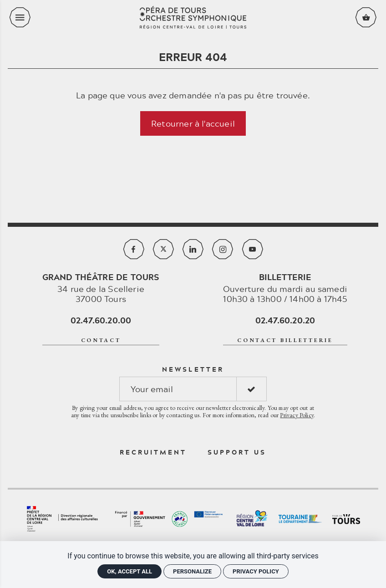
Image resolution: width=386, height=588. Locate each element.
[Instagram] (223, 249)
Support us (237, 452)
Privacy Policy (297, 415)
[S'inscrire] (251, 389)
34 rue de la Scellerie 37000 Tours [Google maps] (101, 288)
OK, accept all (130, 571)
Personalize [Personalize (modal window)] (192, 571)
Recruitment (153, 452)
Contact (101, 340)
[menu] (20, 17)
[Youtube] (253, 249)
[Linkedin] (193, 249)
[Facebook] (134, 249)
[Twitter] (163, 249)
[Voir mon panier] (366, 17)
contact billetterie (285, 340)
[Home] (193, 17)
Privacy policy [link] (256, 571)
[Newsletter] (178, 389)
